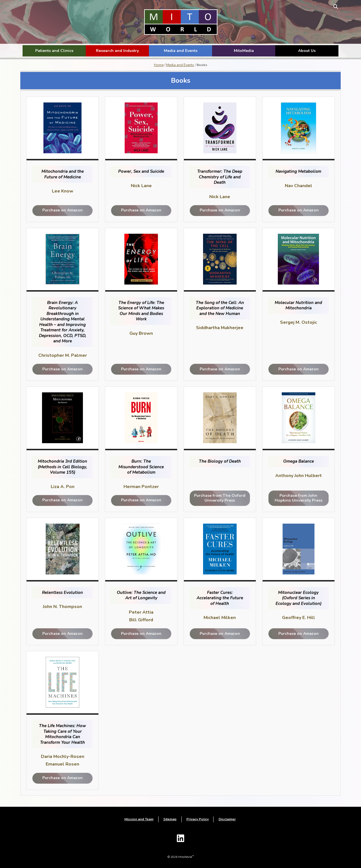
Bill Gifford (142, 620)
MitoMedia (244, 51)
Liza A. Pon (64, 487)
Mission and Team (139, 819)
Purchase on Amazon (64, 210)
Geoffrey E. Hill (297, 618)
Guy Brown (142, 333)
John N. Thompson (64, 607)
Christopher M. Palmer (64, 355)
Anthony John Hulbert (297, 476)
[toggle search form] (333, 6)
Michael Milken (219, 618)
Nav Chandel (297, 186)
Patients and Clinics (54, 51)
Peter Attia (142, 612)
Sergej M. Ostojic (297, 322)
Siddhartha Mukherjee (219, 328)
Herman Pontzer (142, 487)
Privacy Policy (198, 819)
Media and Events (181, 51)
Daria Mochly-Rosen (64, 757)
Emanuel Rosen (64, 764)
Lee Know (64, 191)
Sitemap (170, 819)
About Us (307, 51)
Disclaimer (227, 819)
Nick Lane (142, 186)
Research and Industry (117, 51)
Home (159, 65)
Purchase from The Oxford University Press (219, 498)
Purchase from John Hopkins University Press (297, 498)
